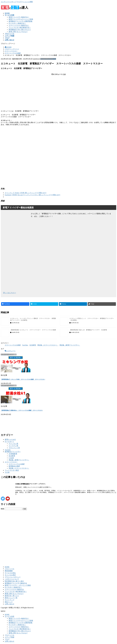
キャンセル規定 (10, 575)
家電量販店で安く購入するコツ (20, 30)
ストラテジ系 (13, 446)
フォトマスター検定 (12, 470)
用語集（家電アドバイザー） (70, 345)
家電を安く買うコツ (12, 596)
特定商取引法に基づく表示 (14, 581)
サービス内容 (9, 616)
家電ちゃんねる (10, 439)
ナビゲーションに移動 (25, 2)
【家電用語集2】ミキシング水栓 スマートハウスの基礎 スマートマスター (23, 379)
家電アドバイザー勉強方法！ (19, 17)
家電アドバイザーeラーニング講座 (21, 19)
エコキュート (11, 351)
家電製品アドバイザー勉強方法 (16, 583)
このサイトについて (12, 579)
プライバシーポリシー (13, 577)
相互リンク (9, 602)
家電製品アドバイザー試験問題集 (21, 21)
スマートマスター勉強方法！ (19, 25)
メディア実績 (9, 637)
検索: (3, 509)
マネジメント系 (14, 448)
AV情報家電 (13, 454)
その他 (7, 472)
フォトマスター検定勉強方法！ (20, 27)
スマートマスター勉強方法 (14, 589)
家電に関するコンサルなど (18, 32)
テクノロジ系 (13, 444)
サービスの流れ (10, 573)
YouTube (25, 345)
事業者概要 (9, 571)
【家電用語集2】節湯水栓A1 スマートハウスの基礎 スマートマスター (22, 410)
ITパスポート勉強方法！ (17, 23)
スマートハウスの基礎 (48, 59)
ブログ (7, 639)
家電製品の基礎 (14, 466)
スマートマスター (11, 462)
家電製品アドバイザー (13, 452)
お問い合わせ (9, 604)
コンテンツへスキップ (9, 2)
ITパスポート (9, 442)
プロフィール (9, 569)
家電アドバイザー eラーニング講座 (18, 585)
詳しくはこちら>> (10, 293)
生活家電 (33, 345)
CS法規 (11, 458)
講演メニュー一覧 (11, 598)
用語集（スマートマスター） (48, 345)
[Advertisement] (58, 143)
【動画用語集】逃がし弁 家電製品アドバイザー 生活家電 (88, 330)
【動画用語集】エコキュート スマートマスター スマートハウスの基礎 (33, 330)
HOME (7, 567)
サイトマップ (9, 600)
